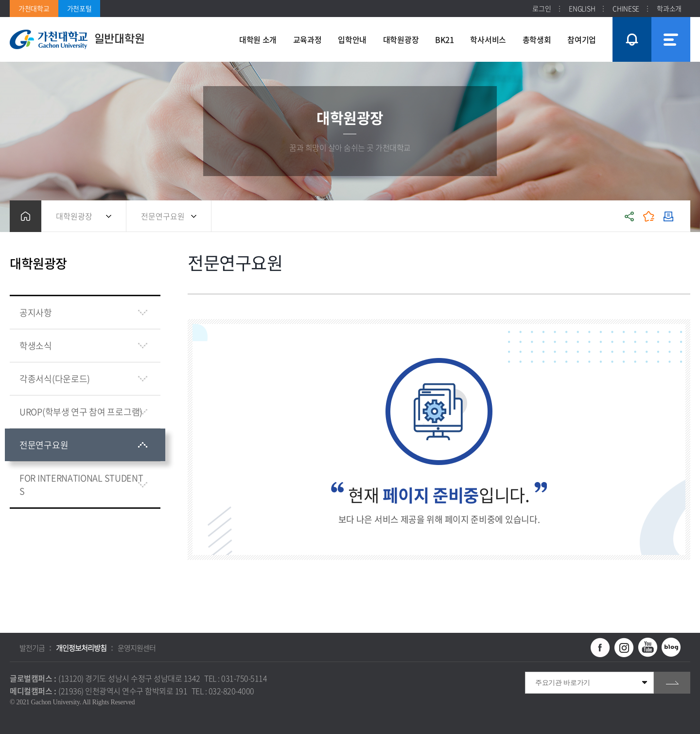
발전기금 (32, 648)
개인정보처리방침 (81, 648)
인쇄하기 (668, 216)
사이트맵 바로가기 (671, 39)
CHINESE (626, 8)
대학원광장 (74, 216)
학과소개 (669, 8)
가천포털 (79, 8)
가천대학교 (34, 8)
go (672, 683)
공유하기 (630, 216)
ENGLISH (582, 8)
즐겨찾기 (649, 216)
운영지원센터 (137, 648)
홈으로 (26, 216)
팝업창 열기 (630, 22)
